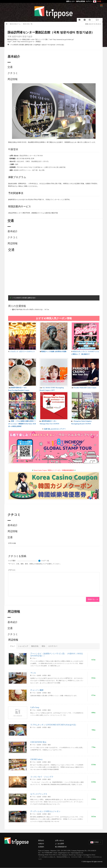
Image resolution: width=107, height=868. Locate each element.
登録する (91, 599)
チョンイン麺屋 (37, 690)
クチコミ (13, 73)
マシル (33, 673)
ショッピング (23, 646)
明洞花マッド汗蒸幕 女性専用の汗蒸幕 (54, 352)
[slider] (39, 561)
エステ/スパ (53, 646)
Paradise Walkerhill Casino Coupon (85, 388)
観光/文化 (35, 646)
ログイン (89, 1)
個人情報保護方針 (61, 847)
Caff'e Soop (35, 707)
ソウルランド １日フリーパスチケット (22, 352)
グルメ (12, 646)
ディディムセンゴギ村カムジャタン (45, 811)
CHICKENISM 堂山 (38, 742)
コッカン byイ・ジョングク (42, 777)
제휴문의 (41, 844)
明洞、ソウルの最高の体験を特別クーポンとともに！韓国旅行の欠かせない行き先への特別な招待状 (22, 424)
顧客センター (71, 1)
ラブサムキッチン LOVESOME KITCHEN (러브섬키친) (53, 725)
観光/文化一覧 (28, 24)
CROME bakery (36, 759)
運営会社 (41, 841)
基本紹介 (13, 231)
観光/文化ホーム (15, 24)
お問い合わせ (59, 841)
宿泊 (43, 646)
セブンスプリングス (39, 794)
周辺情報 (13, 79)
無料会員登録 (81, 1)
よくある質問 (59, 844)
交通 (10, 67)
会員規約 (41, 847)
